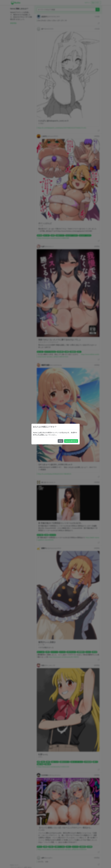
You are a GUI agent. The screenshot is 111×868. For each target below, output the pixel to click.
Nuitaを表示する (71, 441)
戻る (60, 441)
